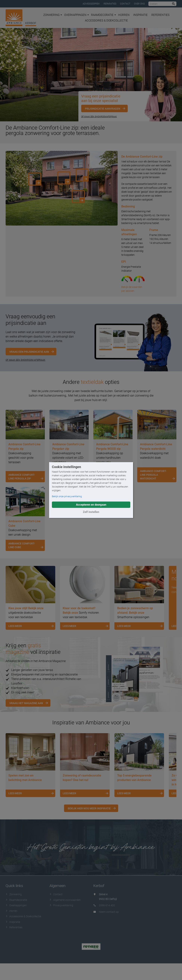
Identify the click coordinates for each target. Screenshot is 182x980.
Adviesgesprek (91, 4)
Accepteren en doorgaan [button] (91, 505)
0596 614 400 (107, 905)
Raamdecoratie (104, 15)
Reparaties (110, 4)
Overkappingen (77, 15)
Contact (125, 4)
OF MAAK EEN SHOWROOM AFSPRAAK (25, 360)
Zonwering (53, 15)
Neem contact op (109, 912)
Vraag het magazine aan (26, 703)
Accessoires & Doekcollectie (106, 21)
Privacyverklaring (61, 905)
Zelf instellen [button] (91, 512)
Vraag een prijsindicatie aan (29, 352)
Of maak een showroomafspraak (99, 117)
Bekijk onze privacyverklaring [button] (67, 496)
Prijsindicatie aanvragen (103, 109)
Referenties (160, 15)
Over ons (139, 4)
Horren (124, 15)
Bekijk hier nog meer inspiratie (89, 808)
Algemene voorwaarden (65, 900)
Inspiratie (140, 15)
